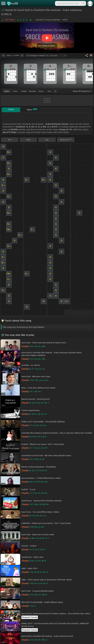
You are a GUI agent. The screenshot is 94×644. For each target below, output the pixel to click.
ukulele (24, 91)
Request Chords (30, 617)
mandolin (32, 91)
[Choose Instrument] (55, 91)
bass (50, 91)
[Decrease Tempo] (3, 55)
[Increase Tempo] (22, 55)
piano (15, 91)
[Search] (83, 3)
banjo (41, 91)
